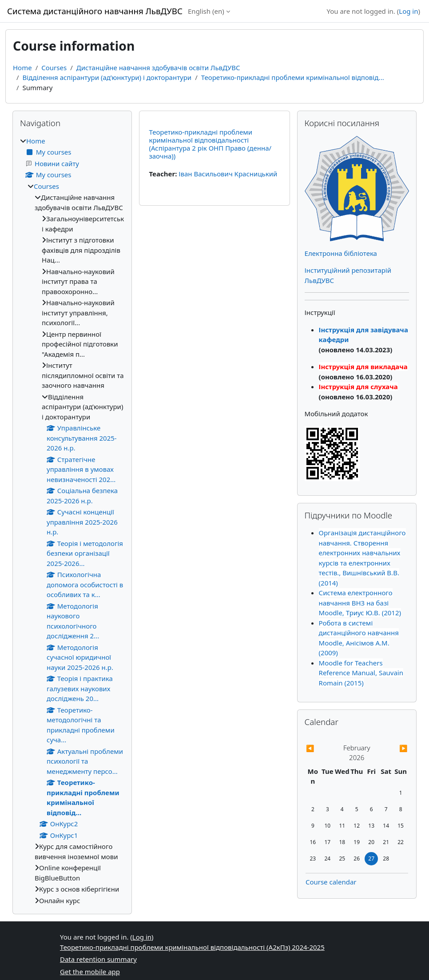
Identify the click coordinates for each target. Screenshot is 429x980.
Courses (54, 68)
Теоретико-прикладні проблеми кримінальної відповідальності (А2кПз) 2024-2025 (192, 947)
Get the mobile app (90, 972)
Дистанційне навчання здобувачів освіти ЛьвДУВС (158, 68)
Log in (408, 11)
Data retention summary (98, 959)
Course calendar (331, 882)
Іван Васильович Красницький (228, 174)
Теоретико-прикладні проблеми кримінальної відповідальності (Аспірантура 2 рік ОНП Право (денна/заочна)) (210, 144)
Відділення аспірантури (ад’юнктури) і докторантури (107, 77)
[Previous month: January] (321, 748)
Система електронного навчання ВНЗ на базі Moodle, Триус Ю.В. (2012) (360, 603)
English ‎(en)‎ (206, 11)
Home (22, 68)
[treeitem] (72, 521)
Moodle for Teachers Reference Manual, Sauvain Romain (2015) (361, 673)
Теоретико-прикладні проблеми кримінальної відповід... (293, 77)
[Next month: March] (392, 748)
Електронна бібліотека (341, 253)
